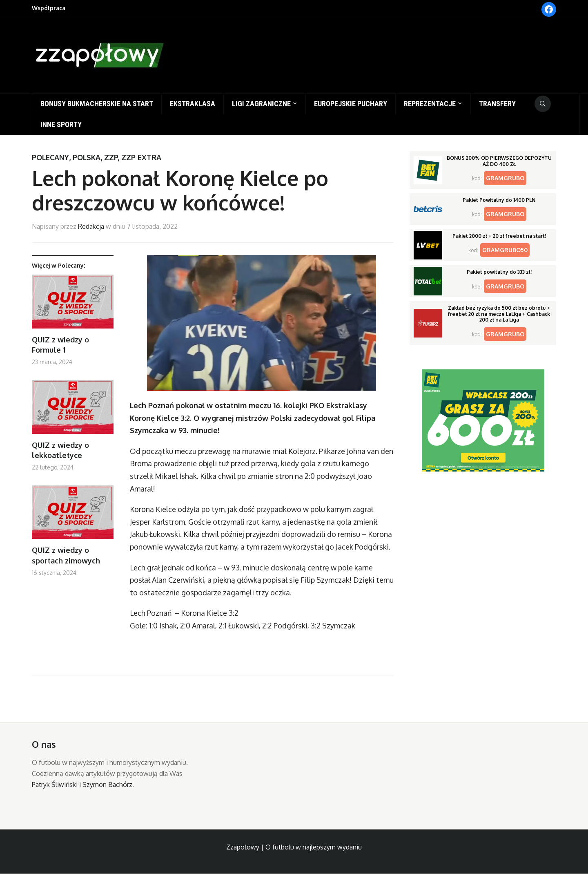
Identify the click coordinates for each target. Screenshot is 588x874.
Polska (87, 157)
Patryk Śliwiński (55, 785)
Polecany (50, 157)
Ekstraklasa (193, 104)
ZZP (111, 157)
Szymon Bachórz (107, 785)
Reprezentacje (430, 104)
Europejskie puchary (351, 104)
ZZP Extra (141, 157)
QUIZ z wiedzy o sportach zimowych (66, 555)
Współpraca (49, 8)
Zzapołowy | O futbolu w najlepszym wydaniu (294, 847)
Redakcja (91, 226)
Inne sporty (61, 124)
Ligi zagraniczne (261, 104)
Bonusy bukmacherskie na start (97, 104)
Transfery (497, 104)
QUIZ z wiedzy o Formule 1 (60, 345)
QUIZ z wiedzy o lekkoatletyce (60, 450)
